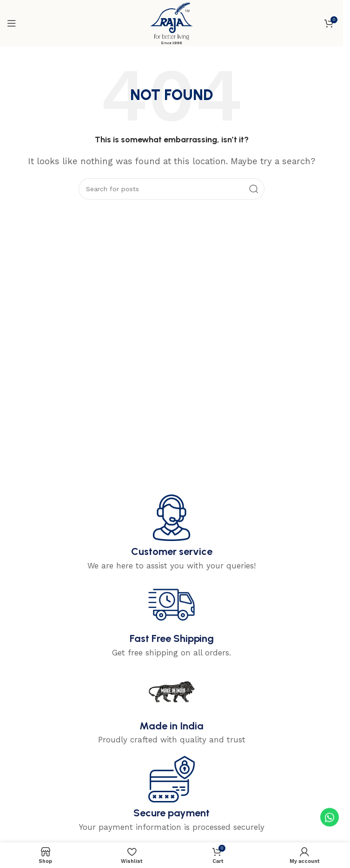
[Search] (172, 189)
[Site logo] (172, 22)
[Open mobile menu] (12, 23)
